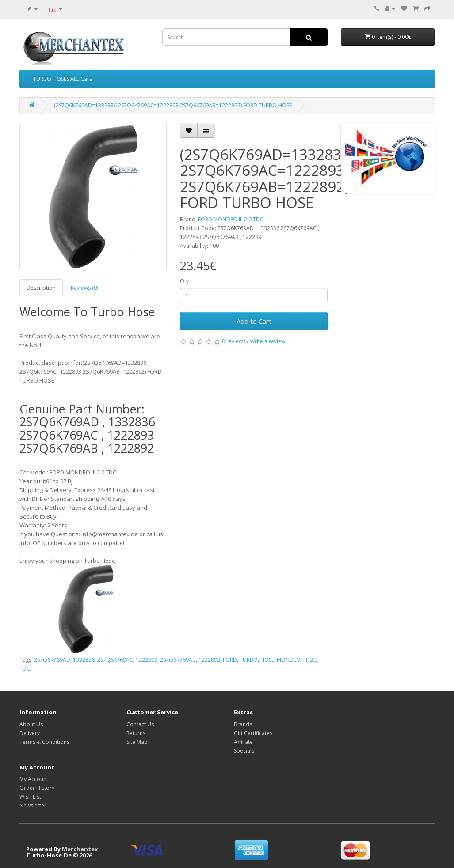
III (305, 660)
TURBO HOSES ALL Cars (63, 79)
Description (41, 288)
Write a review (267, 341)
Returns (136, 733)
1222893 (147, 660)
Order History (37, 788)
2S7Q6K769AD (52, 660)
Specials (244, 751)
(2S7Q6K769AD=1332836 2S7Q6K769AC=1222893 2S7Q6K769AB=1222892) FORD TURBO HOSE (173, 105)
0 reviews (234, 341)
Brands (243, 724)
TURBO (249, 660)
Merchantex (80, 849)
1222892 (209, 660)
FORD (230, 660)
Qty (184, 281)
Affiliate (243, 742)
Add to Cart (254, 321)
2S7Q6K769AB (178, 660)
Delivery (30, 733)
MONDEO (289, 660)
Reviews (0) (84, 288)
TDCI (25, 669)
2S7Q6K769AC (115, 660)
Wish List (30, 797)
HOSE (267, 660)
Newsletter (33, 805)
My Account (34, 779)
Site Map (137, 742)
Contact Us (140, 724)
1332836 (84, 660)
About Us (31, 724)
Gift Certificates (253, 733)
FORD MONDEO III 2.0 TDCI (231, 219)
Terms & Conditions (44, 742)
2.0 (314, 660)
